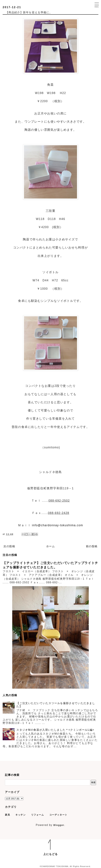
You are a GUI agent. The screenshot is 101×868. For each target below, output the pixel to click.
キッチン (21, 815)
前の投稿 (92, 546)
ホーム (51, 546)
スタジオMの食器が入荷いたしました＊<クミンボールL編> (55, 730)
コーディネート (58, 815)
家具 (8, 815)
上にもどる (50, 854)
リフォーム (38, 815)
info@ (36, 525)
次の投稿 (9, 546)
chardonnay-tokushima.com (62, 525)
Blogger (59, 825)
